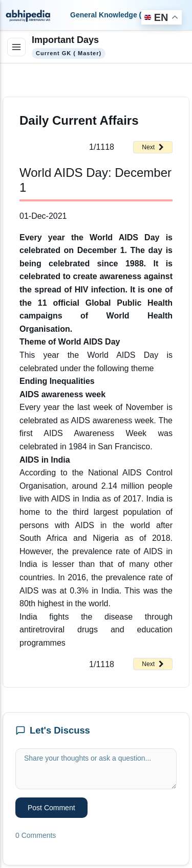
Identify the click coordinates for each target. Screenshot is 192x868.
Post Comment (51, 808)
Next (153, 147)
